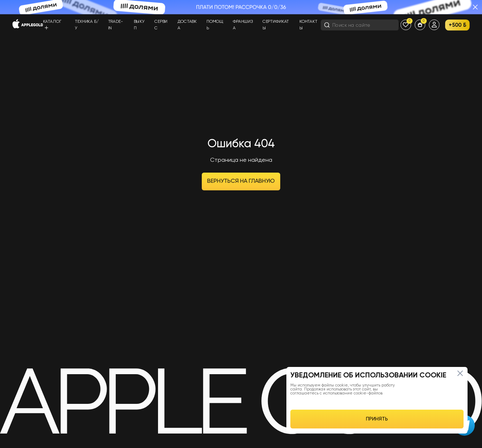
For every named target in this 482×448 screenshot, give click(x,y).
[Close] (460, 373)
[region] (377, 400)
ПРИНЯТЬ (377, 419)
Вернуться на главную (241, 181)
